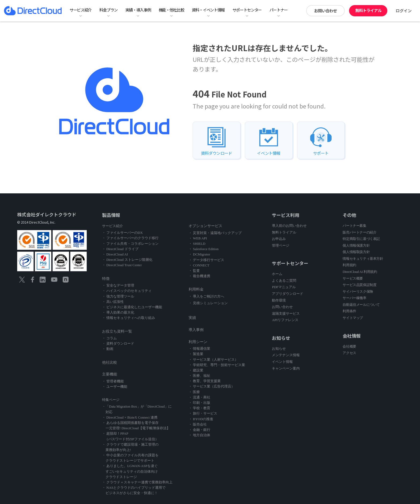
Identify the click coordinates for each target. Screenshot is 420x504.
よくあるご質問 (284, 281)
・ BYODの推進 (201, 419)
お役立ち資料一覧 (117, 331)
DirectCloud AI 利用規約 (360, 272)
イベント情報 (282, 362)
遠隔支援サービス (286, 313)
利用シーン (198, 342)
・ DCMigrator (199, 254)
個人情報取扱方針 (356, 252)
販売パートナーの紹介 (359, 232)
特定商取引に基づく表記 (361, 239)
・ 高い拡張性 (113, 302)
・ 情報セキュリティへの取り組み (129, 318)
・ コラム (109, 338)
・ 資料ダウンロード (118, 343)
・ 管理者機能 (113, 381)
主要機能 (110, 374)
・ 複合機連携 (199, 276)
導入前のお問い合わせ (289, 226)
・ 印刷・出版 (199, 403)
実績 (192, 318)
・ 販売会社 (198, 424)
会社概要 (349, 346)
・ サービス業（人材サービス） (213, 360)
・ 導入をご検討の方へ (206, 296)
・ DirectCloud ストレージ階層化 (127, 260)
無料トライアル (368, 10)
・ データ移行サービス (206, 260)
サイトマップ (353, 318)
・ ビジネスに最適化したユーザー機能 (132, 307)
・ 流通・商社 (199, 397)
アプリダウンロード (288, 294)
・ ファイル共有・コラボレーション (130, 244)
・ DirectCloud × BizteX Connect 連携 (130, 417)
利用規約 (349, 265)
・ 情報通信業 (199, 349)
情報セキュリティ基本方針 (363, 259)
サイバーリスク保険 (358, 292)
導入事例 (196, 330)
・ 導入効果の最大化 (118, 312)
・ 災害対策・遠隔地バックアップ (215, 233)
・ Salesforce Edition (204, 249)
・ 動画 (108, 349)
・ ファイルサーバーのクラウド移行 (130, 238)
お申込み (279, 239)
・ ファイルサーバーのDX (122, 233)
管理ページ (281, 245)
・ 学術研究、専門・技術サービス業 (217, 365)
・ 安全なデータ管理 (118, 285)
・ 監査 (194, 271)
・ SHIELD (197, 244)
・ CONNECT (199, 265)
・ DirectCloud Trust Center (122, 265)
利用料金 (196, 289)
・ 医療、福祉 (199, 376)
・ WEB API (198, 238)
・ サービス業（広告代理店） (212, 386)
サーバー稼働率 (354, 298)
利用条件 (349, 311)
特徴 (106, 279)
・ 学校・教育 (199, 408)
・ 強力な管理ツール (118, 296)
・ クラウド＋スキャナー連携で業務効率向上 (137, 482)
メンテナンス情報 (286, 355)
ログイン (404, 11)
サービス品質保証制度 (359, 285)
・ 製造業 (196, 354)
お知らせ (279, 349)
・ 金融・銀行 (199, 430)
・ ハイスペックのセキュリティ (127, 291)
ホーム (277, 274)
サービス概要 (353, 278)
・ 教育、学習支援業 (205, 381)
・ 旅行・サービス (203, 413)
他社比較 (110, 362)
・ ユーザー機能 (115, 387)
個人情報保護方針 (356, 245)
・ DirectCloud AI (115, 254)
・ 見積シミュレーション (208, 303)
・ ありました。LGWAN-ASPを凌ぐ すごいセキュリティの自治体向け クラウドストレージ (130, 471)
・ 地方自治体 (199, 435)
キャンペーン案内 (286, 368)
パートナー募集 (354, 226)
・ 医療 (194, 392)
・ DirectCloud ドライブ (120, 249)
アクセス (349, 353)
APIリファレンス (285, 320)
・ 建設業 (196, 370)
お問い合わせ (325, 11)
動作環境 (279, 300)
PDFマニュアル (284, 287)
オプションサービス (205, 226)
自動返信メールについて (361, 305)
